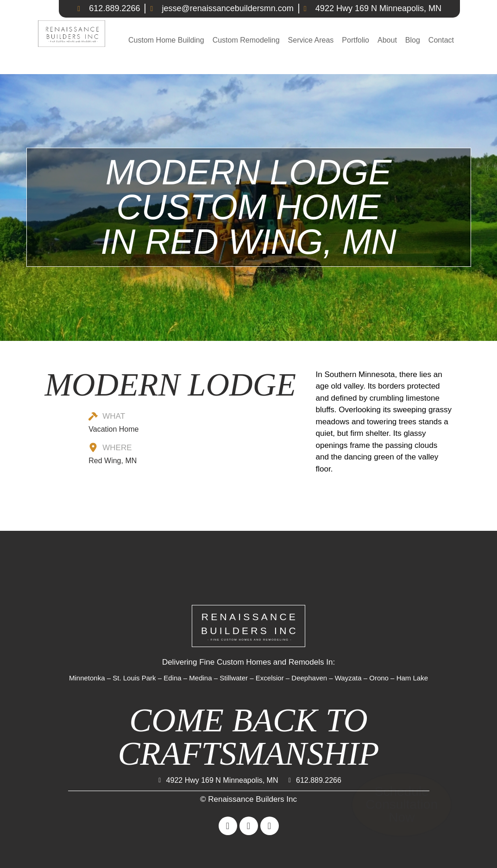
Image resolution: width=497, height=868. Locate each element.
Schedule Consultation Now (402, 805)
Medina (200, 678)
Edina (172, 678)
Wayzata (348, 678)
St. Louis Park (134, 678)
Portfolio (355, 40)
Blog (413, 40)
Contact (441, 40)
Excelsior (270, 678)
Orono (379, 678)
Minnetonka (87, 678)
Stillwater (234, 678)
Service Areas (311, 40)
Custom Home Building (166, 40)
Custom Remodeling (246, 40)
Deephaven (309, 678)
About (387, 40)
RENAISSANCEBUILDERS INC (250, 627)
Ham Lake (412, 678)
